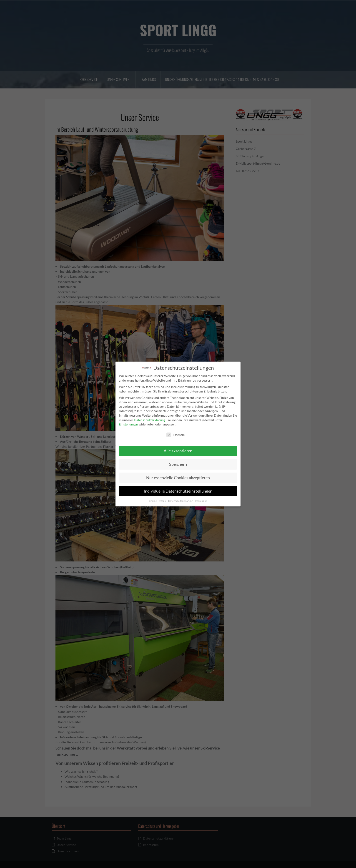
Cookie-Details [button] (158, 499)
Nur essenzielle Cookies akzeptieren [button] (178, 476)
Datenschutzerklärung (150, 418)
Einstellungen (128, 423)
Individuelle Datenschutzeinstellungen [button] (178, 489)
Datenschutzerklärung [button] (181, 499)
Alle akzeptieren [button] (178, 449)
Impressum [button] (201, 499)
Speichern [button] (178, 463)
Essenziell (176, 433)
